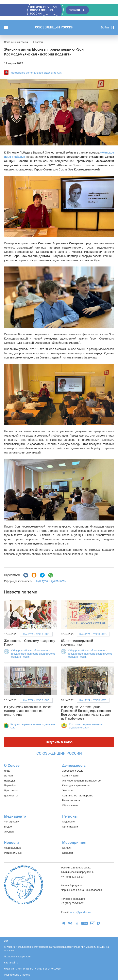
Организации (70, 827)
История (9, 776)
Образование (70, 805)
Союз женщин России (54, 27)
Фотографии (12, 822)
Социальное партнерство (78, 796)
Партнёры (10, 785)
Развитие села (71, 800)
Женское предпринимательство (81, 781)
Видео (8, 827)
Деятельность (74, 766)
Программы (11, 790)
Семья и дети (70, 776)
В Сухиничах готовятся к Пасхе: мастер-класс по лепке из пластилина (28, 711)
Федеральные (13, 848)
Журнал (9, 832)
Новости (11, 843)
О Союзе (12, 766)
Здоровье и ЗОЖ (72, 771)
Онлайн (67, 848)
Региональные (13, 853)
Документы (11, 796)
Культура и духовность (51, 581)
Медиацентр (15, 816)
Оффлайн (68, 853)
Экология (68, 790)
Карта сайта (11, 963)
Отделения (69, 822)
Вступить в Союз (59, 742)
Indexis (26, 975)
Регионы (70, 816)
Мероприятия (74, 843)
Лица (7, 771)
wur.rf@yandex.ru (80, 912)
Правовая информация (18, 957)
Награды (9, 781)
